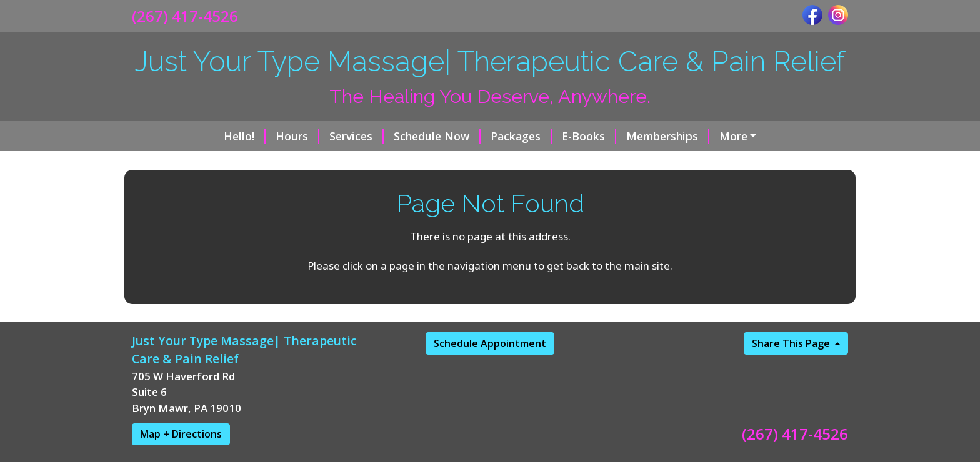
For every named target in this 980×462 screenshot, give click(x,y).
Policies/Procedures (706, 162)
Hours (216, 136)
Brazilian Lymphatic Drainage (225, 162)
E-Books (507, 136)
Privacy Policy (178, 189)
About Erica (474, 162)
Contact (547, 162)
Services (275, 136)
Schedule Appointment (490, 396)
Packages (439, 136)
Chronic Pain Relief (372, 162)
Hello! (163, 136)
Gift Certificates (686, 136)
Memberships (586, 136)
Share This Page (792, 396)
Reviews (611, 162)
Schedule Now (355, 136)
